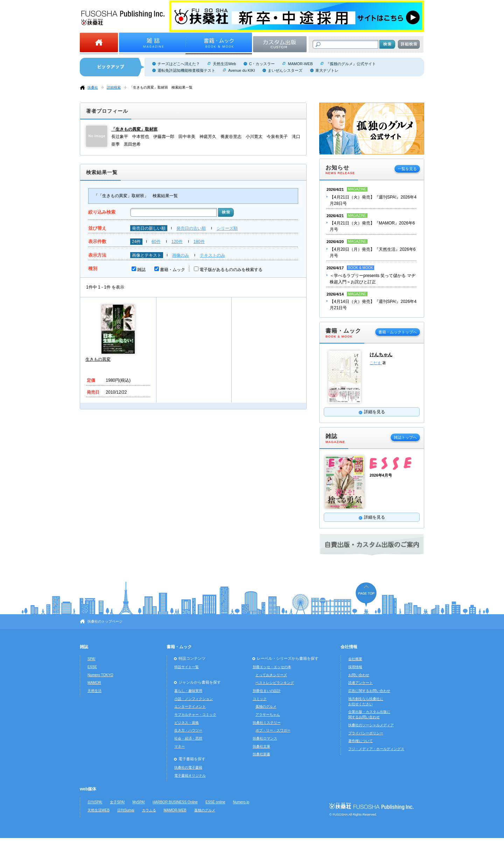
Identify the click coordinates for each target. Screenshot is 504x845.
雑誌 (141, 270)
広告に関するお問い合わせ (369, 691)
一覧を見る (407, 169)
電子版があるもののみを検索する (231, 270)
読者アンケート (360, 683)
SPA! (91, 659)
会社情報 (349, 647)
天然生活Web (224, 64)
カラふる (149, 810)
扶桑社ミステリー (267, 723)
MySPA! (139, 802)
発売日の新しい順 (149, 228)
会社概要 (355, 659)
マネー (180, 746)
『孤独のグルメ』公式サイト (351, 64)
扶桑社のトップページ (105, 621)
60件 (156, 242)
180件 (199, 242)
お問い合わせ (359, 675)
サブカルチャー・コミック (195, 715)
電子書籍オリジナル (190, 775)
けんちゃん (381, 355)
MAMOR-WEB (300, 64)
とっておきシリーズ (271, 675)
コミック (260, 699)
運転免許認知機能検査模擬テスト (186, 70)
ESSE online (215, 802)
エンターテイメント (190, 707)
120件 (177, 242)
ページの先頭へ (366, 594)
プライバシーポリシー (366, 733)
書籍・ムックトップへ (398, 332)
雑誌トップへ (405, 437)
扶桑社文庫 (261, 746)
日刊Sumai (126, 810)
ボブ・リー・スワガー (273, 730)
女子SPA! (117, 802)
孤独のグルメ (266, 707)
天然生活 (94, 691)
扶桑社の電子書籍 (188, 767)
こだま (376, 363)
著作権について (360, 741)
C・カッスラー (262, 64)
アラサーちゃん (268, 715)
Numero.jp (241, 802)
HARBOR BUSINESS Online (175, 802)
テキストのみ (212, 255)
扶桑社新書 (261, 754)
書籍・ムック (173, 270)
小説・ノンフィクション (194, 699)
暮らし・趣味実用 (188, 691)
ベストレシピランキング (275, 683)
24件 (136, 242)
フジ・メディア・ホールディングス (376, 749)
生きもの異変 (98, 359)
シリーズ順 (227, 228)
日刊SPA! (95, 802)
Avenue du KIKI (241, 70)
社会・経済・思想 (188, 738)
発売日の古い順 (191, 228)
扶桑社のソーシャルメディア (371, 725)
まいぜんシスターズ (285, 70)
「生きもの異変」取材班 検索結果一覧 (161, 87)
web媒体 (88, 789)
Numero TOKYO (100, 675)
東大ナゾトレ (327, 70)
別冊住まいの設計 (267, 691)
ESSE (92, 667)
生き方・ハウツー (188, 730)
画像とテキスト (147, 255)
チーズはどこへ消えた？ (179, 64)
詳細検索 (114, 87)
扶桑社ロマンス (265, 738)
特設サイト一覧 (187, 667)
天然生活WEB (99, 810)
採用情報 (355, 667)
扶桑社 (93, 87)
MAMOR (94, 683)
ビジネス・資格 (187, 723)
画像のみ (181, 255)
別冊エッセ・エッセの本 (272, 667)
